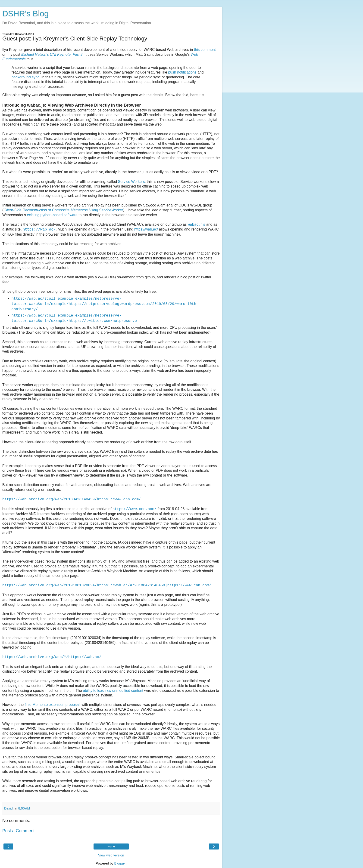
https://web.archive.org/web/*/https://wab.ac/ (52, 657)
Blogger (120, 863)
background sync (25, 77)
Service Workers (131, 182)
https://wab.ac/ (146, 229)
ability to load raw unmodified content (113, 691)
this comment (205, 50)
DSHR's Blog (26, 14)
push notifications (182, 72)
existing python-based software (52, 215)
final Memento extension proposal (52, 705)
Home (111, 846)
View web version (111, 855)
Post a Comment (18, 831)
